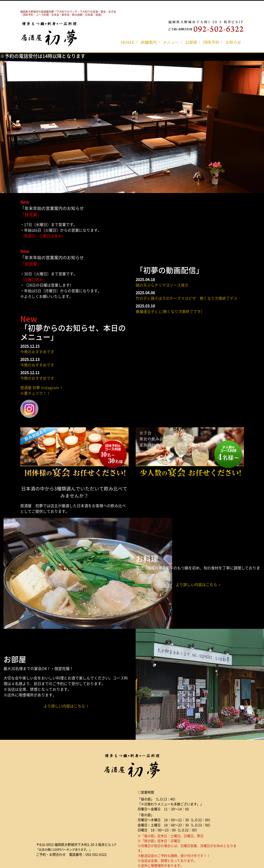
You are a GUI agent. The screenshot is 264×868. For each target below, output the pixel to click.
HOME (128, 42)
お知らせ (233, 42)
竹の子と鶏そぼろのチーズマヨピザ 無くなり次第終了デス (187, 298)
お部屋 (191, 42)
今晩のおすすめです (37, 352)
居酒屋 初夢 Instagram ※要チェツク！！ (41, 390)
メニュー (171, 42)
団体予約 (211, 42)
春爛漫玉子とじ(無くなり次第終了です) (169, 311)
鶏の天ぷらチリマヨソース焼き (162, 285)
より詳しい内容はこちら (198, 584)
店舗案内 (149, 42)
